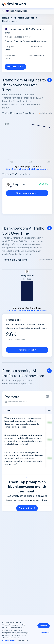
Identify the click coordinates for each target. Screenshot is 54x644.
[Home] (14, 4)
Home (6, 18)
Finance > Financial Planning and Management (26, 41)
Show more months (27, 193)
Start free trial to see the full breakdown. (27, 169)
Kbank (7, 50)
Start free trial (27, 350)
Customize (45, 633)
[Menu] (49, 4)
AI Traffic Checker (24, 18)
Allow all (43, 626)
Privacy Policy (9, 640)
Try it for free (15, 67)
